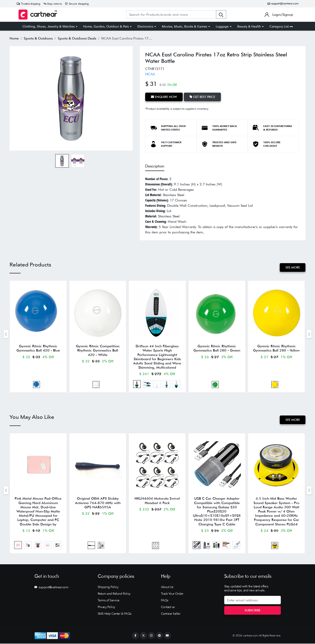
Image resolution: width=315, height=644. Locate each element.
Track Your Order (172, 594)
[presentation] (6, 334)
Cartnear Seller (171, 614)
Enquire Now (164, 97)
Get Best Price (202, 97)
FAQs (165, 601)
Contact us (168, 607)
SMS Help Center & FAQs (115, 614)
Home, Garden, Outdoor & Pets (106, 26)
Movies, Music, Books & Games (184, 26)
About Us (167, 587)
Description (155, 166)
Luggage (222, 26)
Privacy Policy (106, 607)
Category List (281, 26)
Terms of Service (109, 601)
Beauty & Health (249, 26)
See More (292, 267)
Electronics (145, 26)
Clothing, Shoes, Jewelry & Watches (49, 26)
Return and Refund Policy (114, 594)
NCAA (150, 74)
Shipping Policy (108, 587)
